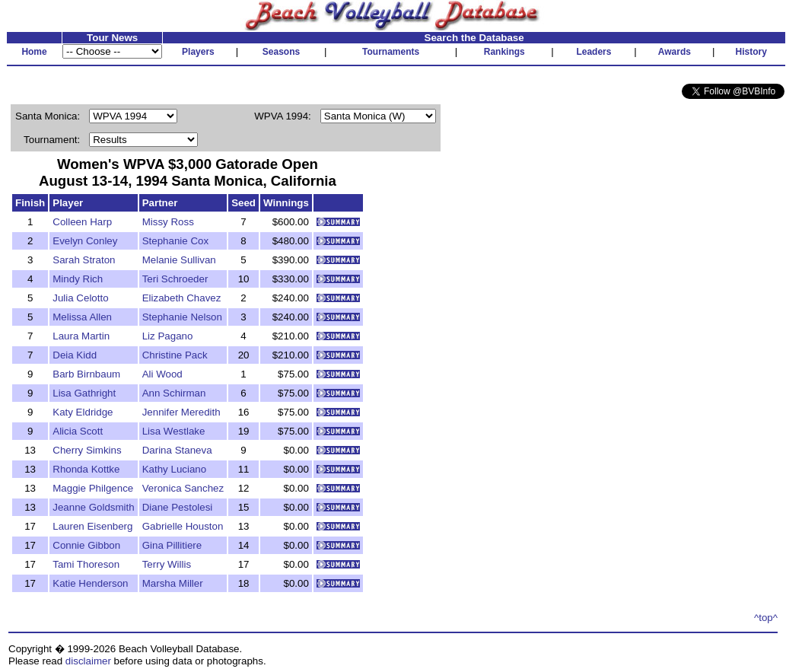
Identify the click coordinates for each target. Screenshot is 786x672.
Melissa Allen (82, 317)
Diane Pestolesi (178, 507)
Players (198, 52)
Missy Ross (168, 222)
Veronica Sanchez (183, 488)
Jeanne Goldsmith (93, 507)
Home (34, 52)
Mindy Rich (78, 279)
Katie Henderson (90, 583)
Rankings (504, 52)
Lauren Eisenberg (92, 526)
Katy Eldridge (83, 412)
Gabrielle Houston (183, 526)
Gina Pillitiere (172, 545)
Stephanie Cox (175, 241)
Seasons (281, 52)
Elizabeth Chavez (182, 298)
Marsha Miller (173, 583)
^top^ (766, 618)
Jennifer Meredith (181, 412)
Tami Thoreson (86, 564)
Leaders (593, 52)
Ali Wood (162, 374)
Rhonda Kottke (86, 469)
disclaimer (88, 661)
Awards (675, 52)
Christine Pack (175, 355)
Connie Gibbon (86, 545)
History (751, 52)
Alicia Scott (78, 431)
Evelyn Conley (85, 241)
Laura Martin (81, 336)
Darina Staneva (177, 450)
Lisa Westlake (174, 431)
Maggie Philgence (93, 488)
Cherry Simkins (87, 450)
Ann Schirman (174, 393)
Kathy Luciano (174, 469)
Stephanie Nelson (182, 317)
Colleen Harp (82, 222)
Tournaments (391, 52)
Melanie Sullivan (179, 260)
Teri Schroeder (175, 279)
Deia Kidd (75, 355)
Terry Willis (167, 564)
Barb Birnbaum (86, 374)
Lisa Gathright (84, 393)
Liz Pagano (168, 336)
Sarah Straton (84, 260)
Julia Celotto (80, 298)
